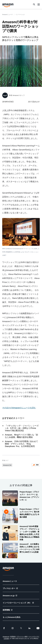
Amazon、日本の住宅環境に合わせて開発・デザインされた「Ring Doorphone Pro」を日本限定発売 (21, 444)
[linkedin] (29, 628)
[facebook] (4, 628)
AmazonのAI (7, 465)
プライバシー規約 (22, 637)
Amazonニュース (7, 14)
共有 (36, 465)
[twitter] (21, 628)
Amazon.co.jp (10, 596)
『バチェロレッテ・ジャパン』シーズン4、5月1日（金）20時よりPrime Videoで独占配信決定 (22, 428)
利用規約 (13, 637)
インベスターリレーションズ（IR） (18, 603)
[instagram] (13, 628)
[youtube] (38, 628)
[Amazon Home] (8, 5)
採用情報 (8, 610)
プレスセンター (10, 588)
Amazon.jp (6, 637)
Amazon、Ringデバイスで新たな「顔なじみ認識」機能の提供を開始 (21, 436)
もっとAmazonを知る (12, 617)
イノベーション (20, 14)
